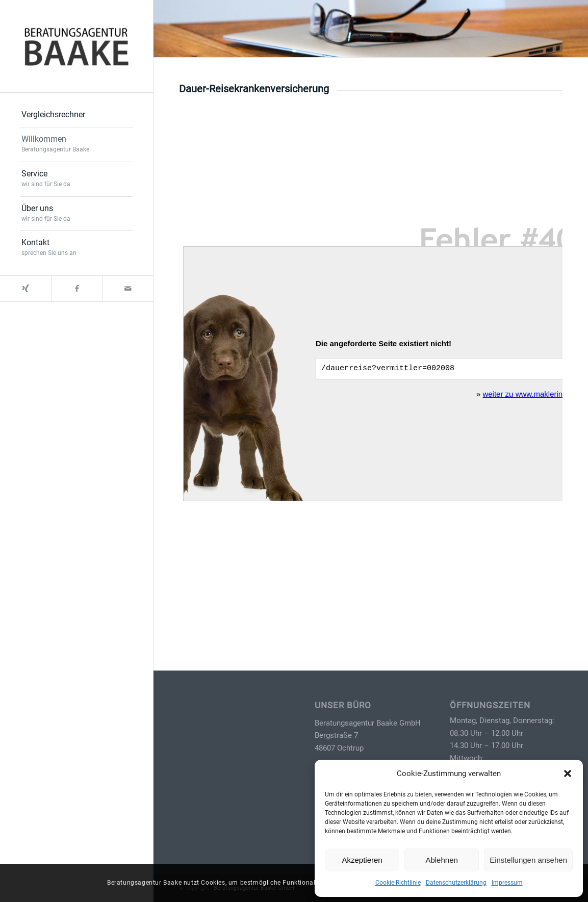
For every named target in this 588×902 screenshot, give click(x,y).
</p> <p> (371, 364)
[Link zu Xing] (25, 289)
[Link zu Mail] (127, 289)
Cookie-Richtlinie (398, 883)
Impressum (507, 883)
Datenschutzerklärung (456, 883)
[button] (568, 774)
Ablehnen (441, 860)
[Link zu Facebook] (76, 289)
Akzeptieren (362, 860)
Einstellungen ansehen (528, 860)
